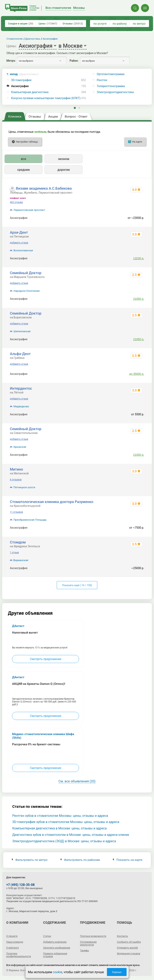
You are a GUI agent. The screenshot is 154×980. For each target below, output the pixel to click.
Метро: (11, 61)
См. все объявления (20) (77, 781)
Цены (48, 24)
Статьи (47, 936)
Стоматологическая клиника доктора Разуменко (52, 502)
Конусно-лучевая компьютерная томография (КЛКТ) (46, 98)
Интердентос (21, 388)
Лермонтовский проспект (29, 210)
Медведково (21, 406)
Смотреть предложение (46, 659)
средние (24, 170)
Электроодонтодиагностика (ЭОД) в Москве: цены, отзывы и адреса (64, 841)
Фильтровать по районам (80, 860)
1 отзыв (14, 552)
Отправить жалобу (127, 948)
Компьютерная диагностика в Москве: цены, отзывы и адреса (59, 828)
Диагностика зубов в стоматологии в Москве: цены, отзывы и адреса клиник (71, 835)
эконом (64, 159)
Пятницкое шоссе (24, 487)
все (23, 159)
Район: (74, 61)
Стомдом (18, 542)
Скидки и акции (21, 24)
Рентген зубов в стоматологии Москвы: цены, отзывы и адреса (60, 816)
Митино (16, 469)
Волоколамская (23, 250)
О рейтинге (12, 948)
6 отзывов (16, 480)
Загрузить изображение (57, 948)
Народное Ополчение (27, 291)
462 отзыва (16, 202)
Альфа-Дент (20, 354)
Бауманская (21, 560)
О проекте (12, 936)
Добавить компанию (55, 942)
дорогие (64, 170)
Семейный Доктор (26, 273)
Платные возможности (93, 936)
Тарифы (85, 951)
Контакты (122, 936)
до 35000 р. (137, 374)
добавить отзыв (19, 243)
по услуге (100, 24)
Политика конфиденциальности (19, 955)
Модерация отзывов (129, 954)
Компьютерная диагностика (30, 92)
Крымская (20, 447)
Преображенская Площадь (30, 520)
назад (24, 74)
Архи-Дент (19, 232)
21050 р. (139, 299)
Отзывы (73, 24)
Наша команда (15, 942)
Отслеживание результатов (88, 943)
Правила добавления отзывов (55, 955)
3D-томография (21, 80)
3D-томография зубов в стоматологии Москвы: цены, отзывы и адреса (66, 822)
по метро (139, 24)
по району (120, 24)
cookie (57, 972)
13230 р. (139, 258)
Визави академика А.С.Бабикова (44, 188)
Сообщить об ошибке (129, 942)
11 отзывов (16, 512)
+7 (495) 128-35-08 (20, 885)
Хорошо (117, 972)
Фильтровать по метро (30, 860)
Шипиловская (22, 331)
